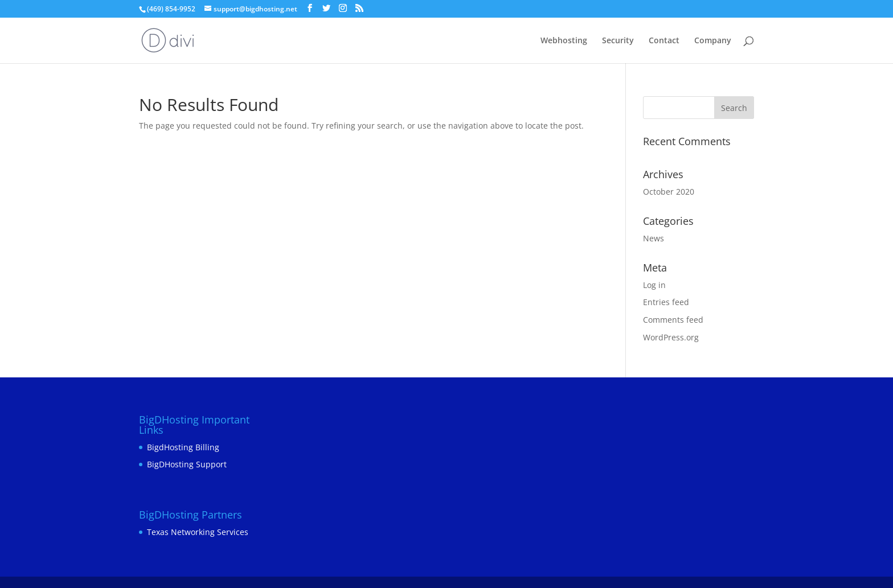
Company (713, 41)
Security (618, 41)
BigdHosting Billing (183, 447)
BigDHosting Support (187, 464)
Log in (654, 285)
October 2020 (669, 192)
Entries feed (666, 302)
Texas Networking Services (198, 532)
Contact (664, 41)
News (654, 238)
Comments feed (673, 320)
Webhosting (564, 41)
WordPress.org (671, 337)
